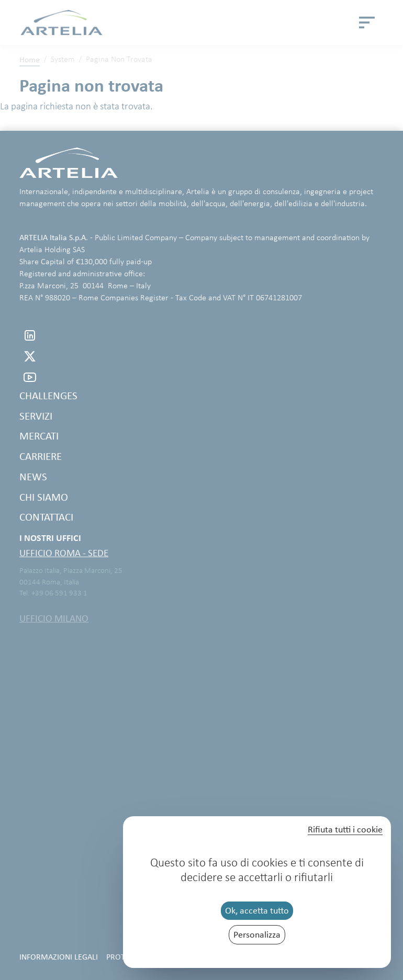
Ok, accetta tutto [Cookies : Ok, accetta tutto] (257, 910)
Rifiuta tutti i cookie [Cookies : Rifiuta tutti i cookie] (345, 830)
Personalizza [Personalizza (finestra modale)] (257, 934)
